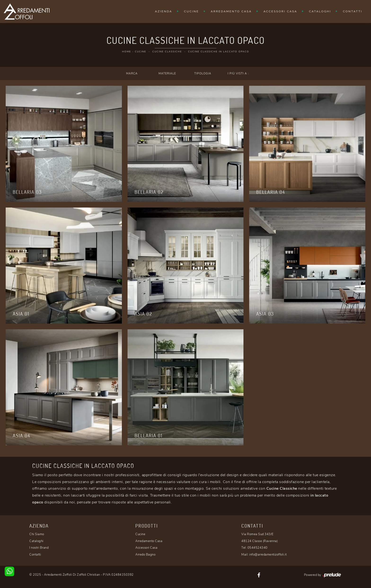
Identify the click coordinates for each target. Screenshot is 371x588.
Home (127, 52)
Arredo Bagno (145, 555)
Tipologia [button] (203, 73)
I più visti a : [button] (238, 73)
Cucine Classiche (167, 52)
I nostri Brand (39, 548)
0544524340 (258, 548)
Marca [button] (132, 73)
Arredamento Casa (231, 11)
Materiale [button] (167, 73)
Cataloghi (320, 11)
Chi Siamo (37, 534)
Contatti (353, 11)
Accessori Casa (280, 11)
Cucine (192, 11)
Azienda (164, 11)
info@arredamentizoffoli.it (268, 555)
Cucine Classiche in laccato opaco (219, 52)
